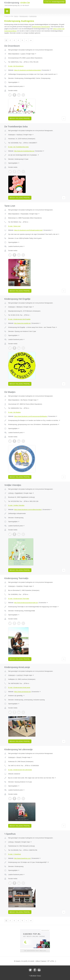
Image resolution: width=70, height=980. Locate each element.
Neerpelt (18, 842)
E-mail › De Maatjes (14, 412)
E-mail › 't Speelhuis (14, 854)
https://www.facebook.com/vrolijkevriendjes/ (28, 510)
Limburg (11, 493)
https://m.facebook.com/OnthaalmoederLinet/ (28, 230)
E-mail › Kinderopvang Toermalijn (19, 599)
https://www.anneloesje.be (22, 692)
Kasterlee (20, 586)
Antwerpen (12, 135)
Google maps (31, 54)
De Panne (24, 400)
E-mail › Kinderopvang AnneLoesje (19, 687)
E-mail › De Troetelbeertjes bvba (18, 147)
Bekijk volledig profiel (20, 118)
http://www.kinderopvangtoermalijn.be (26, 603)
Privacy (39, 976)
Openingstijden (14, 82)
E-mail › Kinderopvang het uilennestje (20, 770)
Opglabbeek (19, 493)
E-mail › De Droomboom (16, 66)
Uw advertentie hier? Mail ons (35, 951)
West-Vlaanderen (14, 54)
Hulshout (19, 135)
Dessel (19, 757)
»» (31, 40)
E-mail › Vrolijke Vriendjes (16, 505)
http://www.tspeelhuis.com (22, 858)
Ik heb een (54, 2)
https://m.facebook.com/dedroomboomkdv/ (28, 70)
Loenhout (20, 675)
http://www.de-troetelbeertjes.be (24, 151)
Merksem (20, 307)
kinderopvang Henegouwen (41, 27)
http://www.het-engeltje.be (22, 323)
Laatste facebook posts (16, 86)
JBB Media (33, 976)
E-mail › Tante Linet (14, 226)
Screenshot (47, 70)
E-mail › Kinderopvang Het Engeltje (19, 319)
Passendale (24, 214)
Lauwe (23, 54)
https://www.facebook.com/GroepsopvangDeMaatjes (31, 416)
